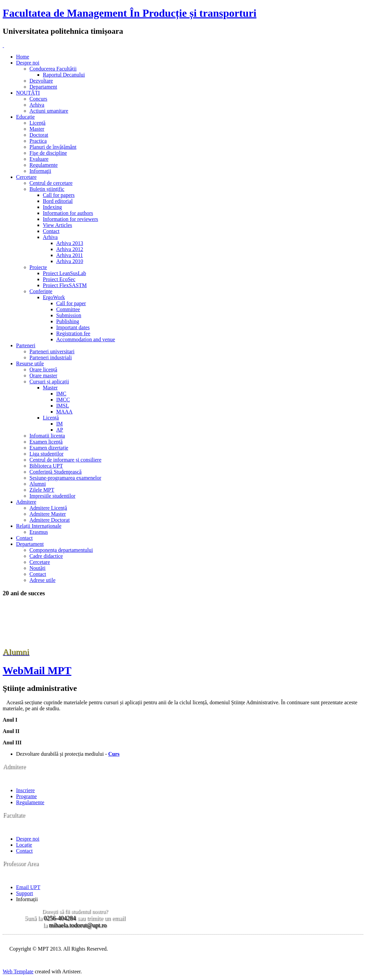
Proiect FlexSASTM (65, 285)
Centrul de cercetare (51, 183)
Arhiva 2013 (70, 243)
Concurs (38, 99)
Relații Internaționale (39, 526)
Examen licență (46, 442)
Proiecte (38, 267)
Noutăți (37, 568)
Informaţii (40, 171)
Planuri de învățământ (53, 147)
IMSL (63, 406)
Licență (37, 123)
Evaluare (39, 159)
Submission (69, 315)
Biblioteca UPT (46, 466)
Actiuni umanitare (49, 111)
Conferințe (41, 291)
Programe (26, 796)
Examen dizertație (49, 448)
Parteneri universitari (52, 351)
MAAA (64, 412)
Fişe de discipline (48, 153)
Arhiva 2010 (70, 261)
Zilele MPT (42, 490)
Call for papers (59, 195)
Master (37, 129)
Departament (43, 87)
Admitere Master (48, 514)
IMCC (63, 400)
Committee (68, 309)
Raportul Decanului (64, 75)
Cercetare (26, 177)
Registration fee (73, 333)
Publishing (68, 321)
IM (60, 424)
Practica (38, 141)
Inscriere (25, 790)
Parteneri (26, 345)
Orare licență (43, 370)
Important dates (73, 327)
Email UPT (28, 887)
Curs (114, 754)
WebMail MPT (37, 670)
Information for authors (68, 213)
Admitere (26, 502)
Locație (24, 845)
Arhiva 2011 (70, 255)
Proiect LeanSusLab (64, 273)
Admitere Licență (48, 508)
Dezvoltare (41, 81)
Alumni (38, 484)
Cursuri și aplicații (49, 382)
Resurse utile (30, 363)
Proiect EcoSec (59, 279)
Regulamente (43, 165)
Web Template (18, 971)
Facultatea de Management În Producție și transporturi (129, 13)
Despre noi (28, 63)
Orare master (43, 376)
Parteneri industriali (51, 357)
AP (60, 430)
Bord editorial (58, 201)
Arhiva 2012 (70, 249)
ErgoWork (54, 297)
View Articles (57, 225)
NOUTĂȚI (28, 93)
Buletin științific (47, 189)
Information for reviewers (70, 219)
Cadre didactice (46, 556)
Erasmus (39, 532)
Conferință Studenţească (56, 472)
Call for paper (71, 303)
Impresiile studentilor (52, 496)
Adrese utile (42, 580)
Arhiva (37, 105)
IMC (61, 394)
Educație (25, 117)
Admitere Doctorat (50, 520)
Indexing (52, 207)
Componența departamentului (61, 550)
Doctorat (39, 135)
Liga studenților (47, 454)
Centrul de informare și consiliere (65, 460)
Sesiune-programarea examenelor (65, 478)
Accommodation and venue (86, 339)
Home (23, 57)
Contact (51, 231)
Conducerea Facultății (53, 69)
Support (25, 893)
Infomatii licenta (47, 436)
